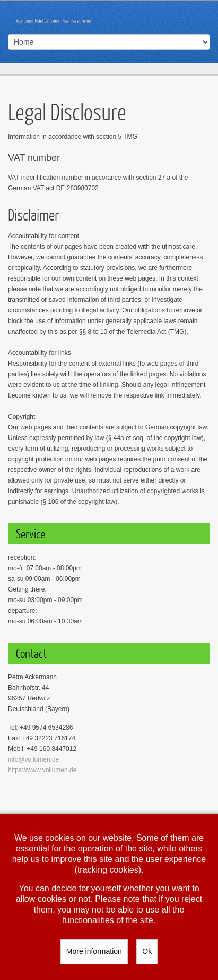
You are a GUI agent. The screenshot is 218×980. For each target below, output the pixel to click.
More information (94, 951)
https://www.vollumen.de (42, 770)
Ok (147, 951)
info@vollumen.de (33, 759)
